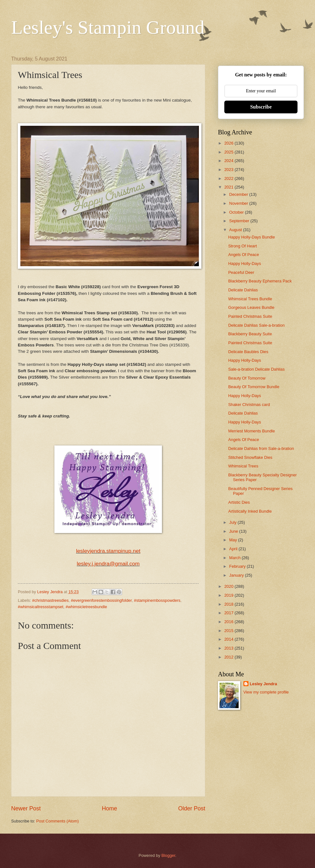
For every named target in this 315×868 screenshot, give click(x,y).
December (239, 194)
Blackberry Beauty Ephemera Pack (260, 281)
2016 (229, 622)
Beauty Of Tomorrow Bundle (254, 387)
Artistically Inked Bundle (250, 511)
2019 (229, 595)
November (239, 203)
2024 (229, 161)
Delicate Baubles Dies (248, 352)
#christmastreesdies (50, 600)
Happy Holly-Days (245, 263)
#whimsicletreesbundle (86, 607)
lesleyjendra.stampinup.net (108, 551)
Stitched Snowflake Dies (250, 457)
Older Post (192, 808)
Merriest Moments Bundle (252, 431)
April (234, 549)
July (233, 522)
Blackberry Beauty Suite (250, 334)
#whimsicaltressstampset (41, 607)
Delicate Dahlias (243, 290)
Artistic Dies (239, 502)
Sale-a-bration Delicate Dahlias (256, 369)
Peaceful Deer (241, 272)
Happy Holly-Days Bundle (252, 237)
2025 (229, 152)
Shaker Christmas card (249, 405)
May (234, 540)
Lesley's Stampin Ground (108, 27)
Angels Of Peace (244, 255)
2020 (229, 586)
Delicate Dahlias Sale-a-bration (256, 325)
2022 (229, 178)
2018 (229, 604)
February (238, 566)
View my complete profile (266, 692)
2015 (229, 631)
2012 (229, 657)
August (236, 230)
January (237, 575)
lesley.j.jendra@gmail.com (108, 564)
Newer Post (26, 808)
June (234, 531)
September (240, 221)
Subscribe (261, 107)
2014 (229, 639)
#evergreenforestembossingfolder (101, 600)
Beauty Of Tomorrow (247, 378)
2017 (229, 613)
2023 (229, 170)
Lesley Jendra (263, 684)
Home (109, 808)
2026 (229, 143)
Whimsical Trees (243, 466)
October (237, 212)
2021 (229, 187)
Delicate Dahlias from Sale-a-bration (261, 448)
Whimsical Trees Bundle (250, 299)
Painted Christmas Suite (250, 316)
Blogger (168, 855)
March (235, 558)
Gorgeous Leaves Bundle (251, 307)
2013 (229, 648)
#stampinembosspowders (157, 600)
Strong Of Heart (242, 246)
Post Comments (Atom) (58, 821)
